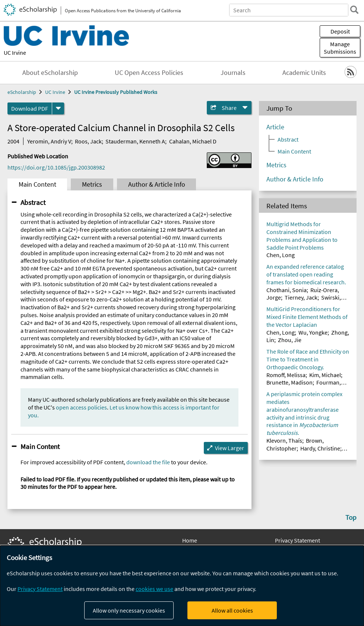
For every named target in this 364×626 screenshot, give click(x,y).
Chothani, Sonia (287, 290)
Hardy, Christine (320, 448)
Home (190, 540)
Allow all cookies (232, 610)
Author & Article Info (157, 184)
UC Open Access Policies (149, 73)
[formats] (58, 108)
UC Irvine (15, 53)
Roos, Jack (88, 141)
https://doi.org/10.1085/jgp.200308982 (56, 167)
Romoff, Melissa (286, 375)
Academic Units (304, 73)
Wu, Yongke (313, 332)
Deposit (340, 31)
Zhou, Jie (290, 340)
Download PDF (30, 108)
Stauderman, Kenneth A (135, 141)
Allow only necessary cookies (129, 610)
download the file (148, 462)
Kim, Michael (325, 375)
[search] (354, 10)
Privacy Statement (297, 540)
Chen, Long (281, 255)
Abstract (33, 202)
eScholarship (22, 92)
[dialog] (182, 586)
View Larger (230, 448)
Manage (340, 48)
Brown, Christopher (295, 444)
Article (275, 127)
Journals (233, 73)
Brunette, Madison (289, 382)
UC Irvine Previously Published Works (116, 92)
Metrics (92, 184)
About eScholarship (50, 73)
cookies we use (154, 589)
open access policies (81, 407)
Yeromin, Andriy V (49, 141)
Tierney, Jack (301, 297)
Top (351, 517)
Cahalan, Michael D (193, 141)
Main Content (37, 184)
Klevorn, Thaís (284, 440)
